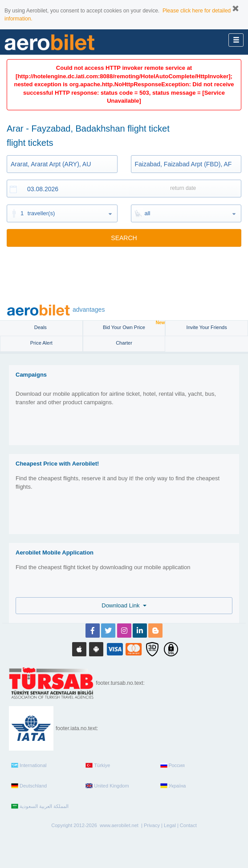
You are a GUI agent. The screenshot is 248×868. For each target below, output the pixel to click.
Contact (188, 825)
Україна (173, 786)
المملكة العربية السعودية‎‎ (40, 806)
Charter (124, 343)
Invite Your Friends (207, 327)
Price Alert (41, 343)
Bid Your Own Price (134, 325)
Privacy (152, 825)
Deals (41, 327)
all (148, 213)
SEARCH (124, 238)
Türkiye (98, 765)
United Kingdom (107, 786)
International (29, 765)
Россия (173, 765)
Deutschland (29, 786)
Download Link (124, 605)
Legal (170, 825)
